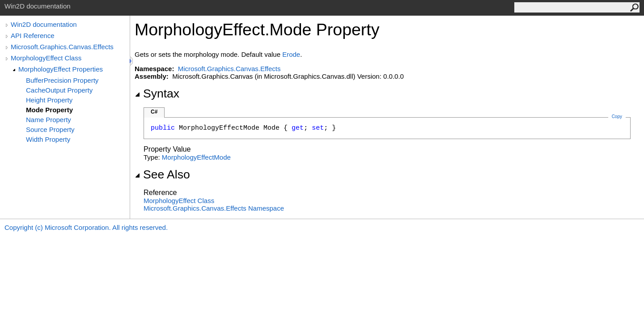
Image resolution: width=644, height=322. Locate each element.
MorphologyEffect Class (46, 58)
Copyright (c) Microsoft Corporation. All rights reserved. (86, 227)
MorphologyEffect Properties (61, 69)
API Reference (33, 36)
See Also (162, 174)
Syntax (157, 93)
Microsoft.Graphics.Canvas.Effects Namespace (214, 208)
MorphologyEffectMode (196, 157)
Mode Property (49, 110)
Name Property (49, 120)
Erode (291, 54)
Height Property (49, 100)
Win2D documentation (44, 24)
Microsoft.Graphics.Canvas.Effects (62, 47)
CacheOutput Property (59, 90)
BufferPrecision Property (62, 80)
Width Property (48, 139)
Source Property (50, 129)
